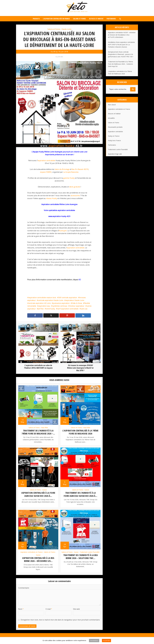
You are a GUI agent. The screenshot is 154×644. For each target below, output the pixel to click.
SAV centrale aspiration (68, 298)
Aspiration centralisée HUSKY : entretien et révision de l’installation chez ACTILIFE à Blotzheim (122, 35)
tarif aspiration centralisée (68, 309)
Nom (21, 609)
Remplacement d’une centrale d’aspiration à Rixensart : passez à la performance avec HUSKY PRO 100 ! (121, 54)
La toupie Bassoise (71, 172)
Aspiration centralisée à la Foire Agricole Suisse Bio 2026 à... (38, 494)
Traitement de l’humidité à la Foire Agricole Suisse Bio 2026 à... (80, 494)
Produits (36, 19)
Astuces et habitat (96, 19)
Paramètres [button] (94, 640)
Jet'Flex (41, 309)
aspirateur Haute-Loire (75, 300)
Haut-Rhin (44, 428)
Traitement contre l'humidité (90, 552)
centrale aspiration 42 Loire (40, 303)
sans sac (84, 309)
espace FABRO (46, 172)
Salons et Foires (79, 19)
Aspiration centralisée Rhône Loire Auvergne (59, 204)
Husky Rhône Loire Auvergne (51, 152)
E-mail (49, 609)
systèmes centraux (60, 306)
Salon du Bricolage (62, 169)
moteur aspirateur (77, 306)
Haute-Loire (66, 29)
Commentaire (24, 587)
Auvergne (63, 231)
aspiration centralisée (46, 160)
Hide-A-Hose (77, 303)
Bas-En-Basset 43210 (80, 169)
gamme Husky (69, 178)
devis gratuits (75, 187)
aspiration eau (44, 306)
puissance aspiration (61, 303)
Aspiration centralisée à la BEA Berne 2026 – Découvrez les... (38, 559)
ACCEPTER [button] (106, 640)
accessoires (75, 195)
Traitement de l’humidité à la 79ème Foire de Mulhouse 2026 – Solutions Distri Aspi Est (120, 64)
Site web (76, 609)
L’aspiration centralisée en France (56, 19)
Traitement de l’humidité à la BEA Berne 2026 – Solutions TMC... (81, 556)
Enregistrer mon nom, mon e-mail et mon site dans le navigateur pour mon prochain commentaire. (60, 619)
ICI (80, 280)
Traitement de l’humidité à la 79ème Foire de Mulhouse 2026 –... (38, 432)
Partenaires (111, 19)
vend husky (50, 309)
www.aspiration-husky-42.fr (59, 216)
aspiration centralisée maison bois (42, 298)
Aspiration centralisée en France (31, 552)
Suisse (45, 490)
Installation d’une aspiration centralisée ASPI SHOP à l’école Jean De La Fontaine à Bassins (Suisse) (121, 45)
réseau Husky (51, 198)
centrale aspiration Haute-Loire (51, 300)
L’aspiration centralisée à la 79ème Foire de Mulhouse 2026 (80, 432)
